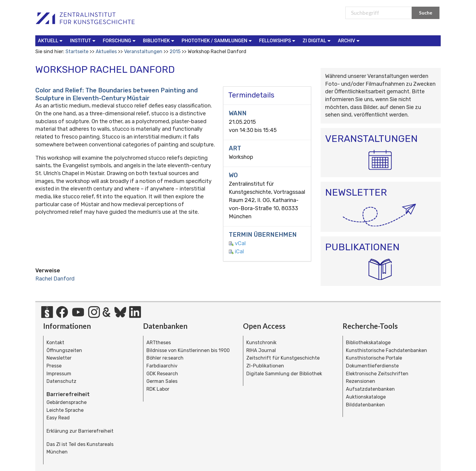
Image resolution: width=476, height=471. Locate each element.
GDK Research (162, 374)
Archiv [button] (349, 40)
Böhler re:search (165, 358)
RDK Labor (158, 389)
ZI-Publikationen (265, 366)
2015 (175, 51)
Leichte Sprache (65, 410)
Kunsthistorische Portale (374, 358)
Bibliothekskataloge (368, 343)
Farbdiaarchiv (162, 366)
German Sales (162, 381)
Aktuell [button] (51, 40)
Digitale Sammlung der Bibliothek (284, 374)
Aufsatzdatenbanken (370, 389)
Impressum (59, 374)
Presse (54, 366)
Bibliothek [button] (159, 40)
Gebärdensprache (67, 402)
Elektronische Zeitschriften (377, 374)
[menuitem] (52, 41)
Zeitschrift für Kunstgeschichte (283, 358)
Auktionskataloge (366, 397)
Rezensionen (361, 381)
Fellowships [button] (278, 40)
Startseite (77, 51)
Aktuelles (106, 51)
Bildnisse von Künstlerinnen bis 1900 (188, 350)
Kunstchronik (261, 343)
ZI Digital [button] (317, 40)
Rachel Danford (55, 279)
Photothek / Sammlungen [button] (217, 40)
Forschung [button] (120, 40)
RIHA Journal (261, 350)
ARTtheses (159, 343)
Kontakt (55, 343)
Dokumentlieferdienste (372, 366)
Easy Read (58, 418)
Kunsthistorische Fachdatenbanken (387, 350)
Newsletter (59, 358)
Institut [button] (83, 40)
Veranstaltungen (143, 51)
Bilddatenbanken (365, 405)
